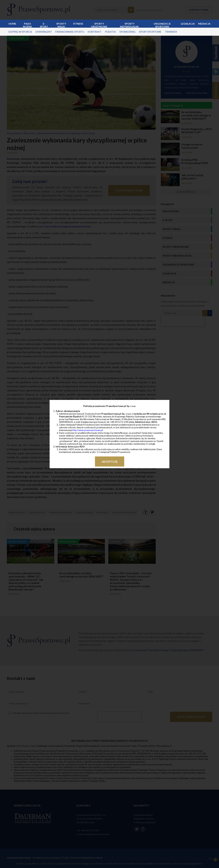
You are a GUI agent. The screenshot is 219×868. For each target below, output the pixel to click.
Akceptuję (110, 462)
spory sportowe (150, 32)
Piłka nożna (27, 25)
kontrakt (95, 32)
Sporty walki (61, 25)
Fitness (78, 24)
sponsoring (127, 32)
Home (12, 24)
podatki (110, 32)
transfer (171, 32)
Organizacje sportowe (162, 25)
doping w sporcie (20, 32)
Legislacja (188, 24)
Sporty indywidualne (129, 25)
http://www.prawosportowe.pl (88, 430)
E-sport (44, 25)
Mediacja (204, 24)
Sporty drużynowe (99, 25)
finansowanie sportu (70, 32)
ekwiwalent (44, 32)
